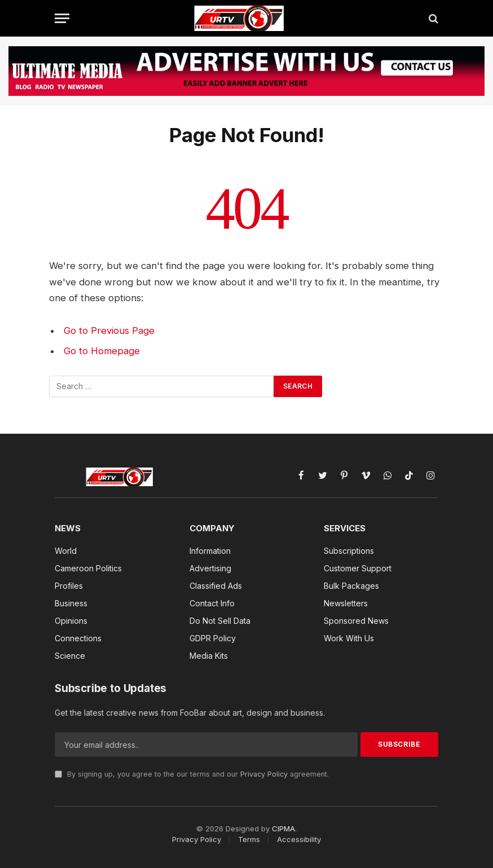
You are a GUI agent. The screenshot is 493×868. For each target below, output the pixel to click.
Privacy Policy (264, 774)
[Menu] (62, 18)
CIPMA (283, 829)
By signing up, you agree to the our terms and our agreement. (192, 774)
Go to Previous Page (109, 331)
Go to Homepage (102, 351)
